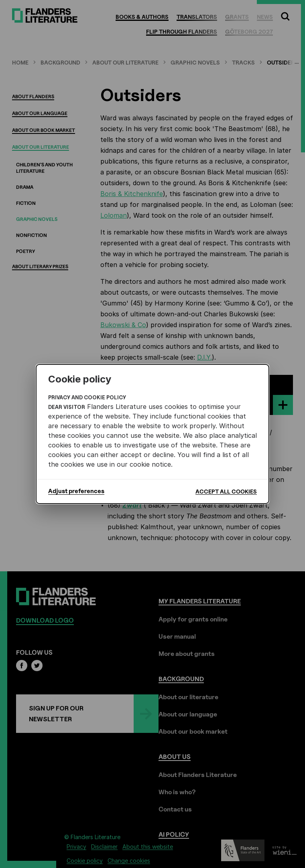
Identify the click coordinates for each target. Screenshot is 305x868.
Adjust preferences (76, 491)
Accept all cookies (226, 491)
